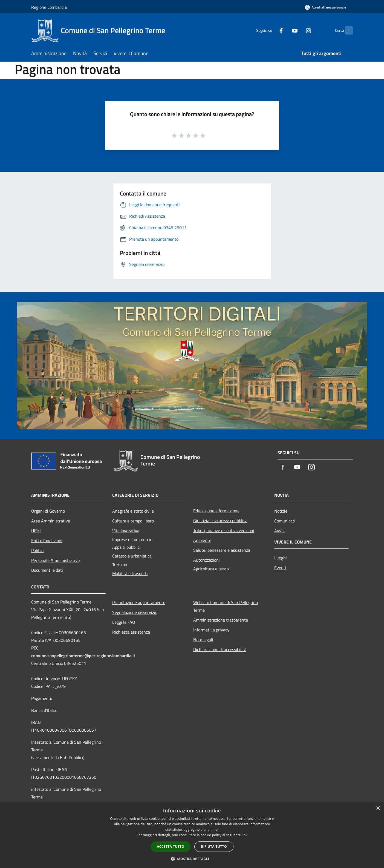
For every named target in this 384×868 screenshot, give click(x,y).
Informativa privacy (211, 630)
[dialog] (192, 835)
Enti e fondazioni (47, 541)
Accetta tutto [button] (171, 847)
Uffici (36, 531)
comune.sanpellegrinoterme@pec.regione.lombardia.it (83, 656)
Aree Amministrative (51, 521)
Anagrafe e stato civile (133, 511)
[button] (192, 859)
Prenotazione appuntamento (139, 602)
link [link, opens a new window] (245, 835)
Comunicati (285, 521)
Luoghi (281, 558)
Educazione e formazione (216, 511)
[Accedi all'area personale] (325, 7)
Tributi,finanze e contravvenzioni (224, 530)
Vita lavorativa (126, 531)
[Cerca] (347, 30)
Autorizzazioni (207, 560)
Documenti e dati (47, 570)
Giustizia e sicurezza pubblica (220, 521)
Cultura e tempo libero (133, 521)
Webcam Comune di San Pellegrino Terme (226, 606)
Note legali (203, 640)
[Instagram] (298, 30)
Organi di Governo (48, 511)
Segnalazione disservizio (135, 612)
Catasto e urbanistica (132, 556)
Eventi (280, 568)
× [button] (378, 808)
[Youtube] (284, 30)
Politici (37, 550)
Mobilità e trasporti (130, 573)
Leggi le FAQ (124, 622)
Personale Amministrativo (55, 560)
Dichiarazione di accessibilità (220, 649)
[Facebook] (270, 30)
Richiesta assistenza (131, 632)
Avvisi (280, 531)
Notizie (281, 511)
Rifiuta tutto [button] (214, 847)
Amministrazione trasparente (221, 620)
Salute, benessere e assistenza (222, 550)
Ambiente (202, 540)
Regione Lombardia (49, 7)
